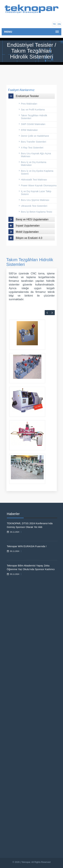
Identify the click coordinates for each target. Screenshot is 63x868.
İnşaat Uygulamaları (28, 226)
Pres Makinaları (29, 104)
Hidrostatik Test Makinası (34, 180)
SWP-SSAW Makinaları (33, 124)
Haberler (13, 514)
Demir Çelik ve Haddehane (35, 136)
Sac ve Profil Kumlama (33, 110)
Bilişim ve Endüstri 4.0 (29, 238)
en (59, 24)
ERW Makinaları (29, 130)
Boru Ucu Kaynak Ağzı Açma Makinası (36, 155)
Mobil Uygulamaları (27, 232)
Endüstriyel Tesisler (27, 96)
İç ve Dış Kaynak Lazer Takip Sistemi (36, 193)
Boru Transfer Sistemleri (33, 142)
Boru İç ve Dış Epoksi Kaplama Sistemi (37, 172)
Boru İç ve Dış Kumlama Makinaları (34, 164)
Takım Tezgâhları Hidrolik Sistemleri (34, 117)
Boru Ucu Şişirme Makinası (35, 200)
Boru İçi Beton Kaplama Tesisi (36, 212)
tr (54, 24)
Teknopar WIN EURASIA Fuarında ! (27, 546)
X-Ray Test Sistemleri (32, 148)
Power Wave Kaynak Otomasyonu (39, 185)
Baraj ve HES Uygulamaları (32, 219)
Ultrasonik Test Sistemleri (34, 206)
